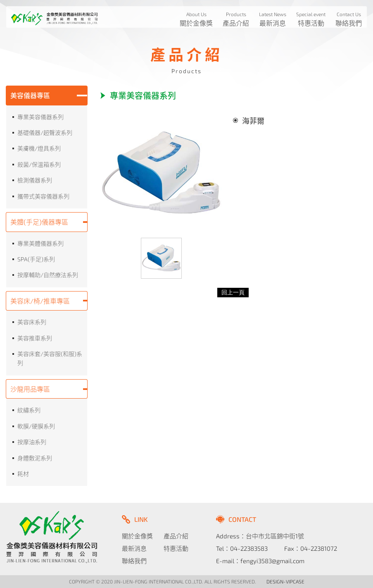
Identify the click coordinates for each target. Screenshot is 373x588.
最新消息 (134, 548)
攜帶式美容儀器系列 (43, 196)
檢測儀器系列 (35, 180)
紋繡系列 (29, 410)
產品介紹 (176, 536)
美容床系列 (32, 322)
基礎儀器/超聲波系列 (45, 133)
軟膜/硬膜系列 (36, 426)
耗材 (23, 474)
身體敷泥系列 (35, 458)
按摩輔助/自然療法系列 (48, 275)
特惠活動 (176, 548)
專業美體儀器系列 (40, 243)
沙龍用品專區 (30, 389)
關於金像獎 (137, 536)
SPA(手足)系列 (36, 259)
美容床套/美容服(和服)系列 (50, 358)
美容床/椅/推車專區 (40, 301)
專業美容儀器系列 (40, 117)
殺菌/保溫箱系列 (39, 164)
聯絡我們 (134, 561)
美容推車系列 (35, 338)
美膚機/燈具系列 (39, 148)
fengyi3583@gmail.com (272, 561)
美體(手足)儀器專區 (39, 222)
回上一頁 (233, 293)
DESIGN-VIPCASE (285, 581)
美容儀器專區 (30, 95)
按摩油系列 (32, 442)
